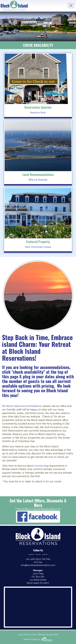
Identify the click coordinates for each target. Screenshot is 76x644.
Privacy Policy (31, 635)
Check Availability (38, 45)
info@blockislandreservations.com (38, 565)
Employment (52, 635)
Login (20, 635)
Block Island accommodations (24, 406)
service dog (41, 466)
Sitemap (42, 635)
